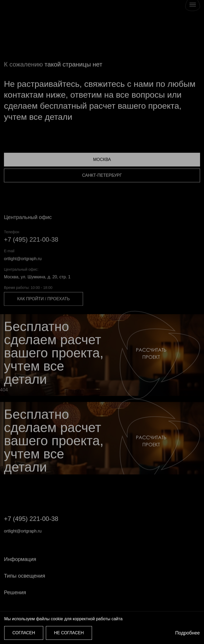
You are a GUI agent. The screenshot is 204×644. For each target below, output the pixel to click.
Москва (102, 170)
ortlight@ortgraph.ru (23, 270)
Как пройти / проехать (43, 310)
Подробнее (188, 633)
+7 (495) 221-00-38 (31, 251)
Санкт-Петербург (102, 186)
